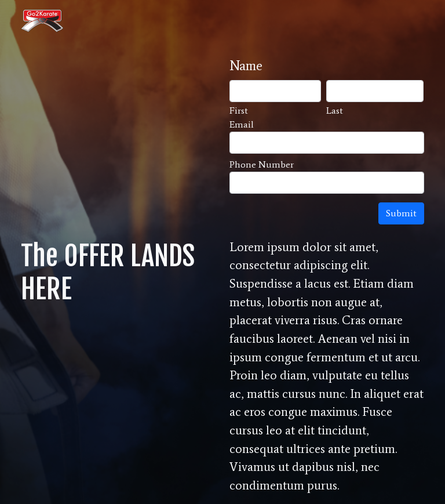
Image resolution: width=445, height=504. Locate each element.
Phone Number (262, 164)
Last (335, 110)
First (239, 110)
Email (242, 124)
